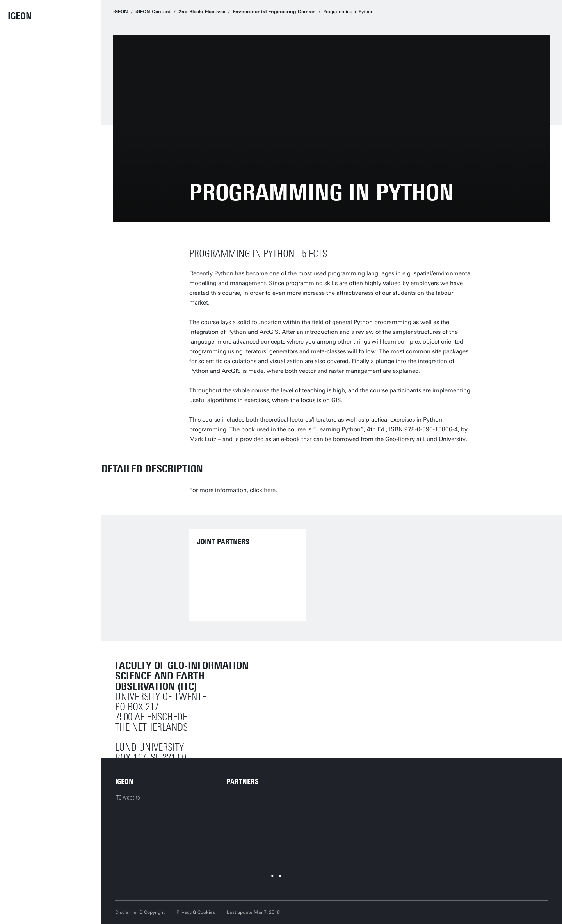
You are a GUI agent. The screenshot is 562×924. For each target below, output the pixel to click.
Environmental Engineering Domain (274, 12)
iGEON (20, 16)
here (270, 490)
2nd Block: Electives (202, 12)
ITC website (128, 798)
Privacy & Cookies (196, 912)
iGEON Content (153, 12)
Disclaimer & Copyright (140, 912)
